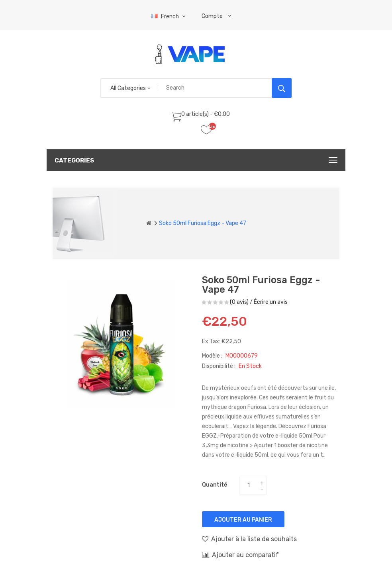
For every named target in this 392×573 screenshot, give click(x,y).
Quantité (215, 485)
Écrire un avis (271, 302)
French (169, 17)
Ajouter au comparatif (240, 555)
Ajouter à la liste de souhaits (249, 539)
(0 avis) (239, 302)
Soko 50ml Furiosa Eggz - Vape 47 (203, 223)
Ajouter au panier (243, 520)
